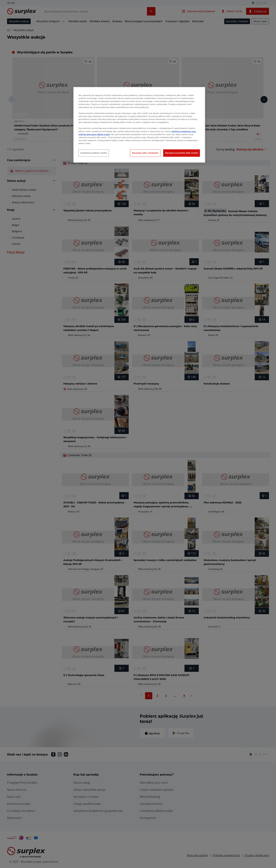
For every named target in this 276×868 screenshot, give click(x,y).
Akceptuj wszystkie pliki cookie (182, 153)
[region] (139, 125)
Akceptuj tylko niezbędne (145, 153)
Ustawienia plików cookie (94, 153)
